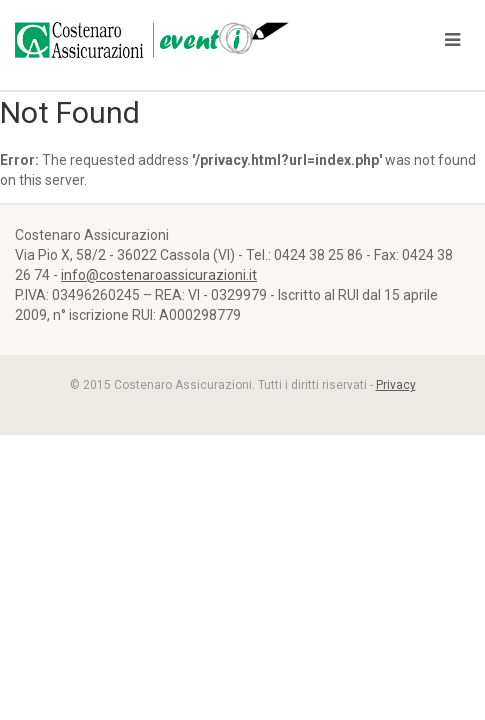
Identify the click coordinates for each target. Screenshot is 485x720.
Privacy (396, 385)
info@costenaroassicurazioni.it (159, 275)
